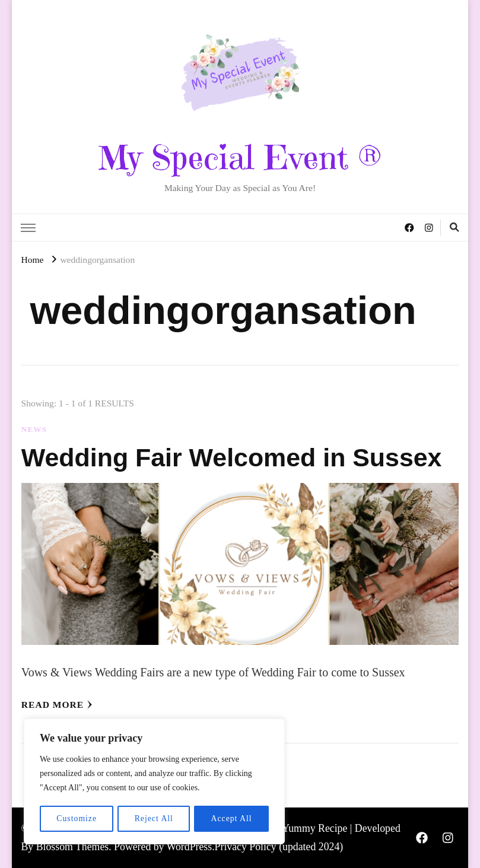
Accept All (231, 818)
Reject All (154, 818)
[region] (154, 782)
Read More (57, 705)
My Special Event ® (240, 158)
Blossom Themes (73, 847)
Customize (76, 818)
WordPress (190, 847)
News (34, 429)
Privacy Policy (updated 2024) (279, 847)
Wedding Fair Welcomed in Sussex (239, 457)
